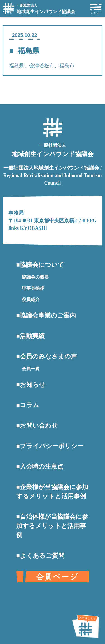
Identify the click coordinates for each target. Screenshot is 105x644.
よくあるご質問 (42, 556)
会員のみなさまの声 (48, 356)
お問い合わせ (39, 426)
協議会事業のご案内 (48, 315)
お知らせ (33, 385)
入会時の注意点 (42, 466)
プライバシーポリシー (52, 446)
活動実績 (32, 336)
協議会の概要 (35, 277)
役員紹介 (31, 299)
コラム (30, 405)
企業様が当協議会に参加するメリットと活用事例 (52, 492)
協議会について (42, 265)
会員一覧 (31, 369)
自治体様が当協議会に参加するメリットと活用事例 (52, 526)
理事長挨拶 (33, 288)
